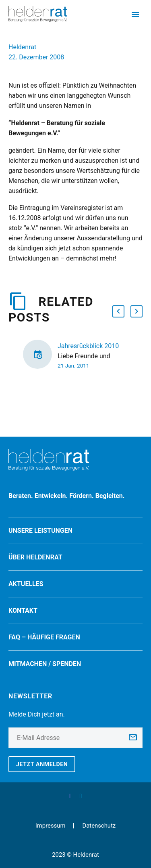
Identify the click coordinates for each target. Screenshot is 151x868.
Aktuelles (26, 584)
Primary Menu (135, 15)
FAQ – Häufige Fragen (44, 637)
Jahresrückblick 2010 (88, 346)
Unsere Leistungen (40, 531)
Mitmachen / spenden (45, 664)
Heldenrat (22, 47)
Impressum (51, 826)
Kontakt (23, 611)
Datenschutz (99, 826)
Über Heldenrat (35, 557)
